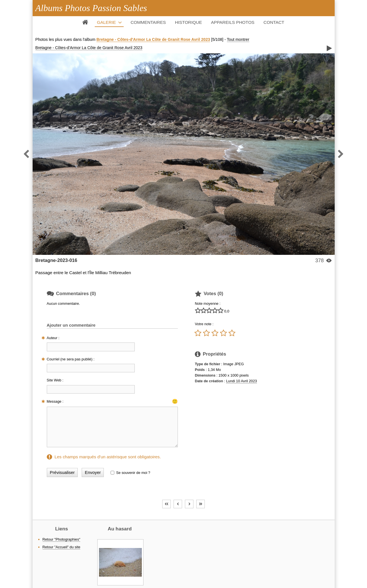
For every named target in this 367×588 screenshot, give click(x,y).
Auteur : (53, 338)
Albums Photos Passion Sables (91, 8)
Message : (55, 401)
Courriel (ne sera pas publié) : (71, 359)
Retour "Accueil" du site (62, 547)
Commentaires (148, 22)
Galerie (106, 22)
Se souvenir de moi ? (133, 473)
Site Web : (55, 380)
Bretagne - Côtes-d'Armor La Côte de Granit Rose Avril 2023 (153, 39)
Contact (274, 22)
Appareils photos (233, 22)
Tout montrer (238, 39)
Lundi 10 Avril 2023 (241, 381)
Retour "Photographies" (62, 539)
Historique (188, 22)
